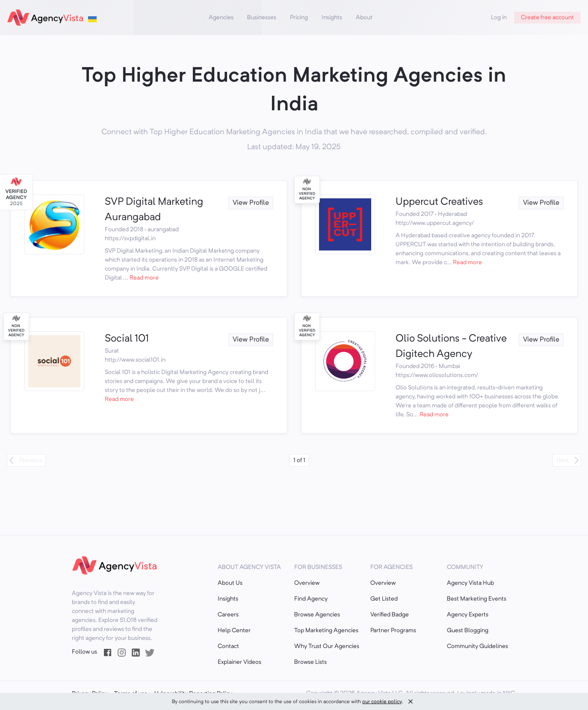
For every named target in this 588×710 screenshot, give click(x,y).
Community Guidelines (477, 646)
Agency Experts (468, 615)
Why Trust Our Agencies (327, 646)
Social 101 (127, 339)
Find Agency (311, 599)
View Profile (251, 203)
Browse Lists (310, 662)
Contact (228, 646)
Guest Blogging (468, 630)
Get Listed (384, 599)
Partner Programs (393, 630)
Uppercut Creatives (439, 202)
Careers (228, 615)
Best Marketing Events (477, 599)
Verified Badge (390, 615)
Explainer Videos (239, 662)
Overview (307, 583)
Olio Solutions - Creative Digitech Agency (451, 347)
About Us (230, 583)
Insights (332, 18)
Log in (499, 18)
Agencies (221, 18)
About (364, 18)
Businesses (262, 18)
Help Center (234, 630)
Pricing (299, 18)
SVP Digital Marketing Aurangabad (154, 210)
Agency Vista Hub (470, 583)
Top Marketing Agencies (326, 630)
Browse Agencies (317, 615)
